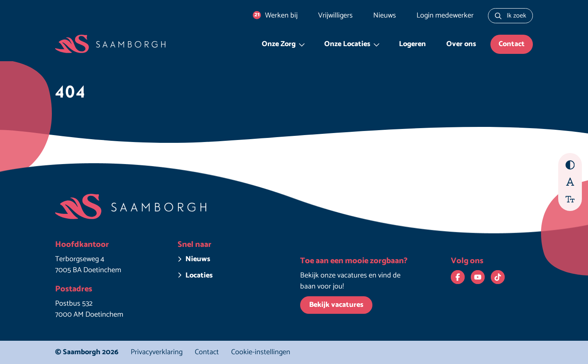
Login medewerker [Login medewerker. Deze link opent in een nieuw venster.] (445, 16)
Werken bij (275, 16)
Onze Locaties (347, 44)
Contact (512, 44)
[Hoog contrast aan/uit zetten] (570, 165)
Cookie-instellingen (261, 352)
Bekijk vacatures (336, 305)
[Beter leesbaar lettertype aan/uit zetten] (570, 181)
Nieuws (385, 16)
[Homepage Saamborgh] (110, 44)
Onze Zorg (279, 44)
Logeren (412, 44)
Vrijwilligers (335, 16)
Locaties (199, 276)
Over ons (461, 44)
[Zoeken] (498, 16)
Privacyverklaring (157, 352)
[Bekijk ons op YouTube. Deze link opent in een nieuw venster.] (478, 277)
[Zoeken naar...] (510, 16)
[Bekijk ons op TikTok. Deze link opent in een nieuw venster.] (498, 277)
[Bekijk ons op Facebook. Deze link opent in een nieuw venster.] (458, 277)
